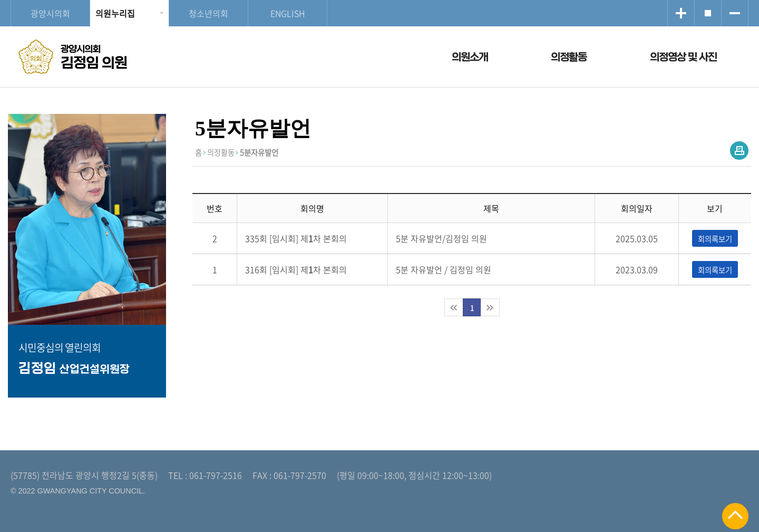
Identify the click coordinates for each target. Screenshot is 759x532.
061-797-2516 (216, 475)
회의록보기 (715, 239)
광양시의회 (50, 13)
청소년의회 (208, 13)
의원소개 (470, 57)
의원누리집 (115, 13)
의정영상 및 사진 (683, 57)
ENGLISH (288, 13)
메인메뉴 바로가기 (379, 1)
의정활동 (569, 57)
